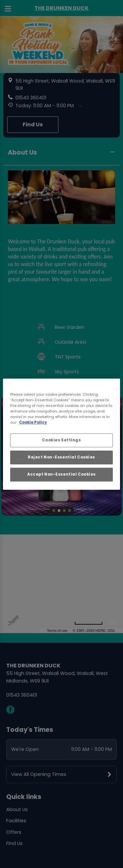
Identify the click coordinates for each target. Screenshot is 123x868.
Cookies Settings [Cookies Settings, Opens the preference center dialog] (61, 440)
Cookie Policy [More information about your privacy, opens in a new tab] (33, 422)
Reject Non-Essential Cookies (61, 457)
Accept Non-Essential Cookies (61, 474)
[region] (61, 434)
